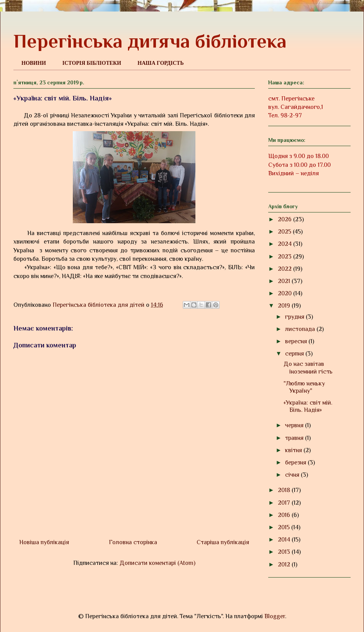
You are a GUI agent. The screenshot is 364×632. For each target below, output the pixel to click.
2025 (285, 232)
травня (295, 438)
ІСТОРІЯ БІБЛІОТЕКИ (92, 63)
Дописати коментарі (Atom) (157, 563)
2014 (285, 540)
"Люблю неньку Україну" (304, 387)
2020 (285, 293)
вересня (297, 341)
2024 (285, 244)
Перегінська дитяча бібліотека (150, 41)
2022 (285, 269)
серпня (295, 354)
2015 (284, 527)
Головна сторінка (133, 542)
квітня (294, 450)
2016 (285, 515)
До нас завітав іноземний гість (308, 368)
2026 (285, 219)
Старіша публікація (223, 542)
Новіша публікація (44, 542)
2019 (285, 306)
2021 (285, 281)
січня (293, 475)
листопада (301, 329)
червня (295, 425)
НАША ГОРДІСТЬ (161, 63)
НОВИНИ (34, 63)
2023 (285, 257)
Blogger (275, 616)
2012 (285, 565)
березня (296, 462)
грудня (295, 317)
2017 (285, 503)
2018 (285, 490)
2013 (285, 552)
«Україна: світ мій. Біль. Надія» (308, 406)
